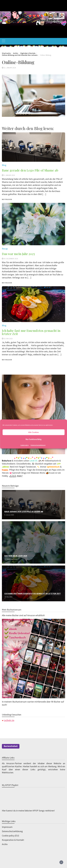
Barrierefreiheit (11, 746)
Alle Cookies (34, 432)
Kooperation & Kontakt (13, 840)
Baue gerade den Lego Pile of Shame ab (24, 511)
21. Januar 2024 (10, 68)
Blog (4, 325)
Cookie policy (25, 445)
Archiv (5, 844)
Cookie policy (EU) (10, 836)
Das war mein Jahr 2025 (16, 556)
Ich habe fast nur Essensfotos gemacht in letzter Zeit (31, 332)
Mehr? (20, 476)
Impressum (7, 827)
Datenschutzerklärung (38, 445)
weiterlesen (7, 360)
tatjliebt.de (9, 720)
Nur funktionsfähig (33, 439)
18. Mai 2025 (8, 339)
